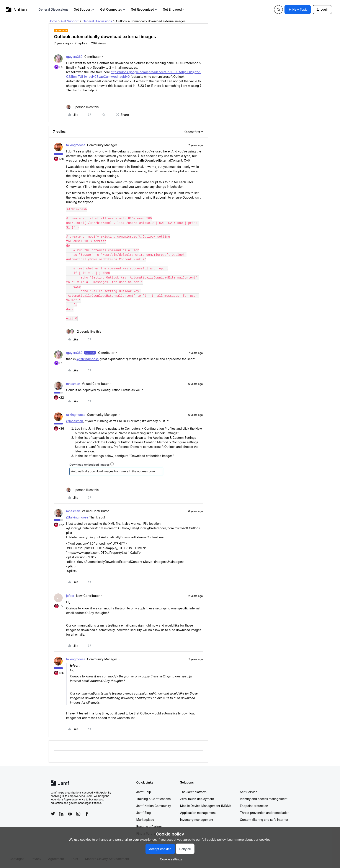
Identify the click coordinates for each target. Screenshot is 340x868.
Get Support (84, 9)
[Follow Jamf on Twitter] (53, 814)
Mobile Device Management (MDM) (206, 806)
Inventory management (197, 820)
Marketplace (145, 820)
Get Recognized (144, 9)
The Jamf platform (193, 792)
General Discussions (54, 9)
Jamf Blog (144, 813)
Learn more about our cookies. (249, 840)
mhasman (73, 384)
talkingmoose (76, 145)
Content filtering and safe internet (264, 820)
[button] (298, 10)
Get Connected (113, 9)
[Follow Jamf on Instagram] (78, 814)
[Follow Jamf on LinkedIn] (61, 814)
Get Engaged (174, 9)
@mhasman (75, 421)
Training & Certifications (154, 799)
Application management (198, 813)
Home (53, 21)
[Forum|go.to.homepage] (16, 9)
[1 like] (82, 107)
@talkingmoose (88, 359)
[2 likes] (84, 331)
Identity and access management (264, 799)
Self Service (249, 792)
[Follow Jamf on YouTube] (70, 814)
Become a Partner (149, 827)
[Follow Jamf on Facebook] (87, 814)
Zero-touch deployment (197, 799)
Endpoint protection (254, 806)
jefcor (70, 596)
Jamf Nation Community (154, 806)
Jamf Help (144, 792)
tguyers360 (74, 57)
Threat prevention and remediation (265, 813)
